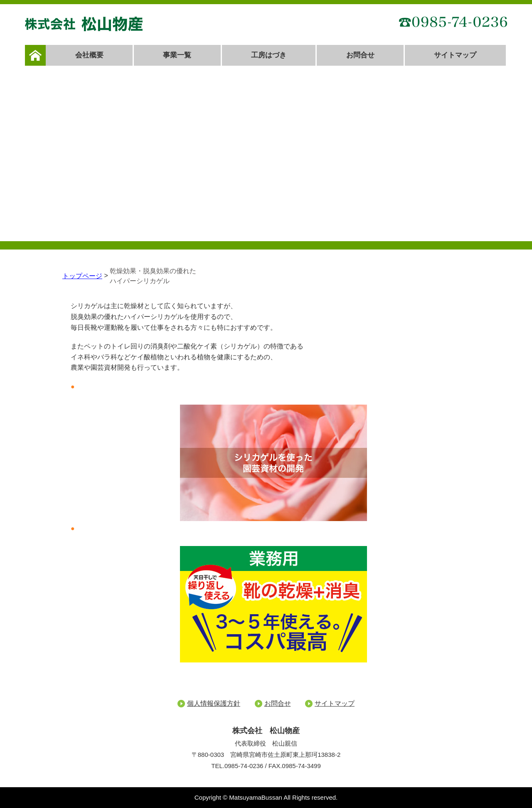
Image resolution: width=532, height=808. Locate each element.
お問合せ (360, 55)
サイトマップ (455, 55)
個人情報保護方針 (214, 703)
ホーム (35, 55)
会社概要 (89, 55)
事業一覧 (177, 55)
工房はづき (269, 55)
